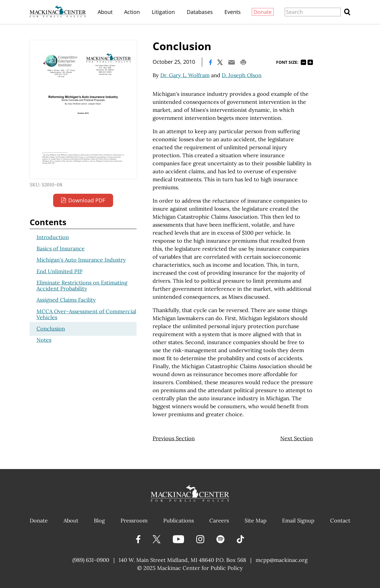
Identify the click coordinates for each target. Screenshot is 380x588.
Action (132, 12)
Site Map (256, 521)
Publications (179, 521)
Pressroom (134, 521)
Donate (263, 12)
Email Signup (298, 521)
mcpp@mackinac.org (282, 560)
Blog (99, 521)
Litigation (163, 12)
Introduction (53, 237)
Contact (340, 521)
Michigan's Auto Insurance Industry (81, 260)
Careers (219, 521)
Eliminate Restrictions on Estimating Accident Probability (82, 286)
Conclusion (51, 329)
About (105, 12)
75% (303, 62)
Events (233, 12)
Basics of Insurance (61, 248)
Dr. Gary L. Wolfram (185, 75)
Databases (200, 12)
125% (310, 62)
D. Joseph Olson (242, 75)
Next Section (297, 438)
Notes (44, 340)
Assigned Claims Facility (66, 300)
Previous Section (174, 438)
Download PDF (87, 200)
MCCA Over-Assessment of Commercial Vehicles (86, 314)
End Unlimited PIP (60, 271)
